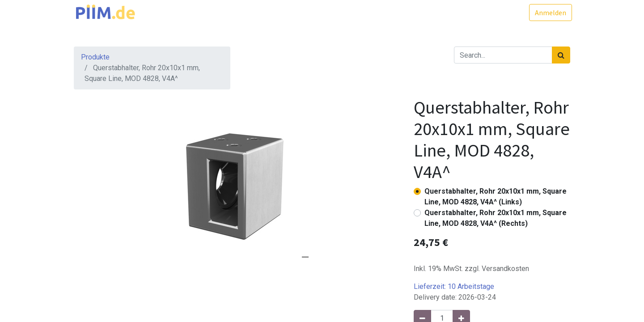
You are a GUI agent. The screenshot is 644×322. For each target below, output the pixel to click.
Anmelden (549, 13)
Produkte (95, 57)
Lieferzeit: (454, 286)
